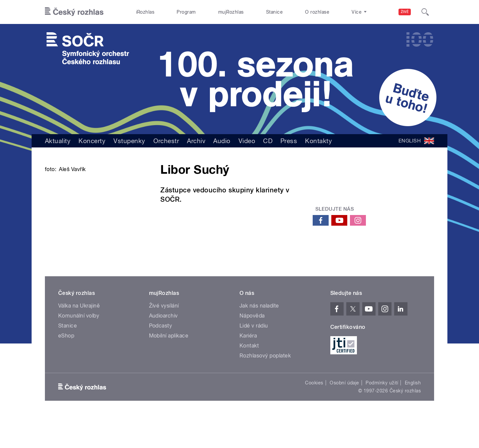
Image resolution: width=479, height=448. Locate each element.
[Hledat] (425, 12)
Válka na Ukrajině (79, 337)
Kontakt (249, 377)
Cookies (314, 414)
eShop (66, 367)
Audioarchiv (163, 347)
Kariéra (248, 367)
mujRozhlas (231, 12)
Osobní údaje (344, 414)
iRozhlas (145, 12)
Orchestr (166, 141)
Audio (222, 141)
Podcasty (161, 357)
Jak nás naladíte (259, 337)
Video (247, 141)
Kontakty (319, 141)
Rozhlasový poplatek (265, 387)
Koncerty (92, 141)
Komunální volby (79, 347)
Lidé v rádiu (254, 357)
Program (186, 12)
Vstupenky (129, 141)
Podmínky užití (382, 414)
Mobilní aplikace (169, 367)
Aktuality (58, 141)
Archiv (196, 141)
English (413, 414)
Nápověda (252, 347)
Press (289, 141)
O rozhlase (317, 12)
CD (268, 141)
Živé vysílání (164, 337)
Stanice (274, 12)
